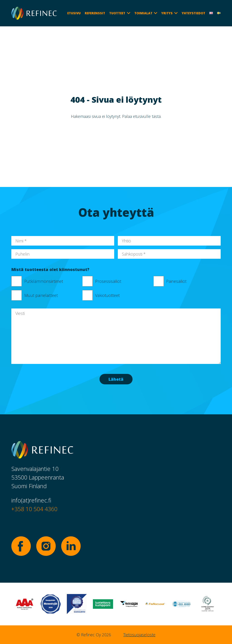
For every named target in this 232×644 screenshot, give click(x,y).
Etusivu (74, 13)
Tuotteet (117, 13)
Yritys (167, 13)
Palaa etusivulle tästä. (142, 116)
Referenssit (95, 13)
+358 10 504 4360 (34, 509)
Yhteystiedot (193, 13)
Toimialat (143, 13)
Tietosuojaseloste (139, 635)
